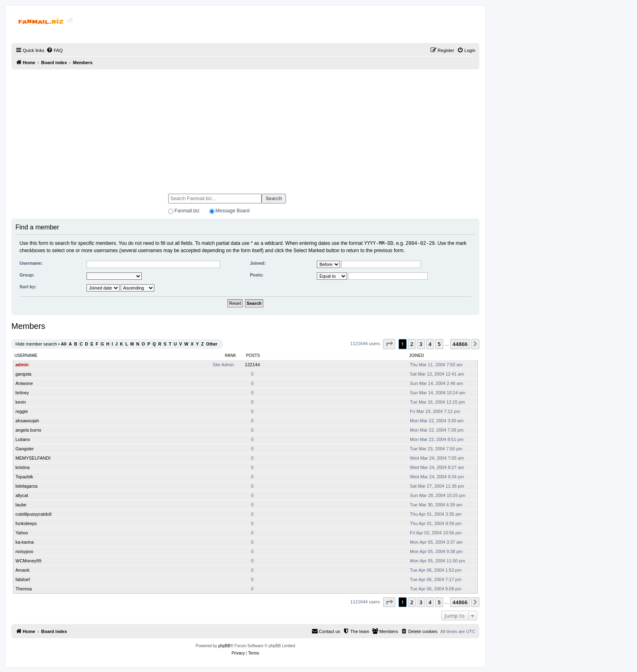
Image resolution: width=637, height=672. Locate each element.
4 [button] (430, 344)
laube (21, 504)
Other (212, 344)
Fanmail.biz (187, 211)
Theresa (24, 588)
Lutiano (23, 439)
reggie (22, 411)
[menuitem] (54, 50)
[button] (389, 344)
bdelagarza (26, 486)
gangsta (23, 374)
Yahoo (22, 532)
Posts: (257, 274)
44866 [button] (460, 344)
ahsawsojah (27, 420)
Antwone (24, 383)
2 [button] (412, 344)
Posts (253, 355)
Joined (417, 355)
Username (26, 355)
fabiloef (23, 579)
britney (22, 392)
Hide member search (36, 344)
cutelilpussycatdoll (34, 514)
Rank (230, 355)
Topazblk (24, 476)
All (64, 344)
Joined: (258, 263)
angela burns (28, 430)
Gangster (25, 448)
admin (22, 364)
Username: (31, 263)
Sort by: (28, 286)
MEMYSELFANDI (33, 458)
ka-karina (25, 542)
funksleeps (26, 523)
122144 (252, 364)
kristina (23, 467)
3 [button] (421, 344)
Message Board (232, 211)
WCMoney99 (28, 560)
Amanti (22, 570)
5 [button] (439, 344)
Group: (27, 274)
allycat (22, 495)
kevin (21, 402)
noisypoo (24, 551)
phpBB (224, 645)
